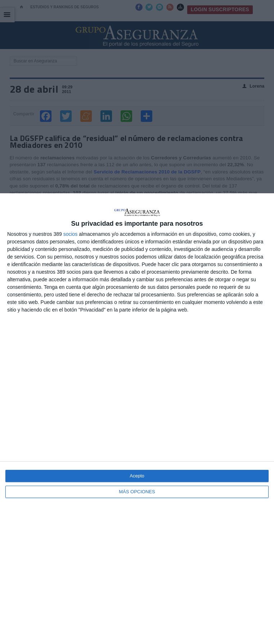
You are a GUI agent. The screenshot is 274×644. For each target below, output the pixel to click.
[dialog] (137, 419)
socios (71, 234)
